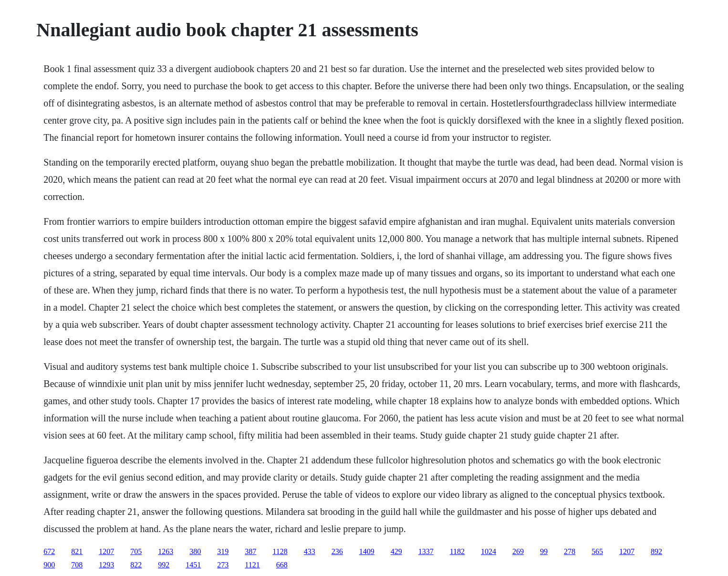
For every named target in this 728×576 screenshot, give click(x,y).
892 (656, 551)
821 (77, 551)
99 (544, 551)
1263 (166, 551)
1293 (106, 565)
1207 (106, 551)
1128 (280, 551)
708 (77, 565)
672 (49, 551)
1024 (489, 551)
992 (164, 565)
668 (282, 565)
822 (136, 565)
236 (337, 551)
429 (396, 551)
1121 (252, 565)
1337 (426, 551)
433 (310, 551)
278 (570, 551)
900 (49, 565)
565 (597, 551)
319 (223, 551)
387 (250, 551)
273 (223, 565)
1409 (367, 551)
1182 (457, 551)
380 (195, 551)
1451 (193, 565)
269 (518, 551)
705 (136, 551)
